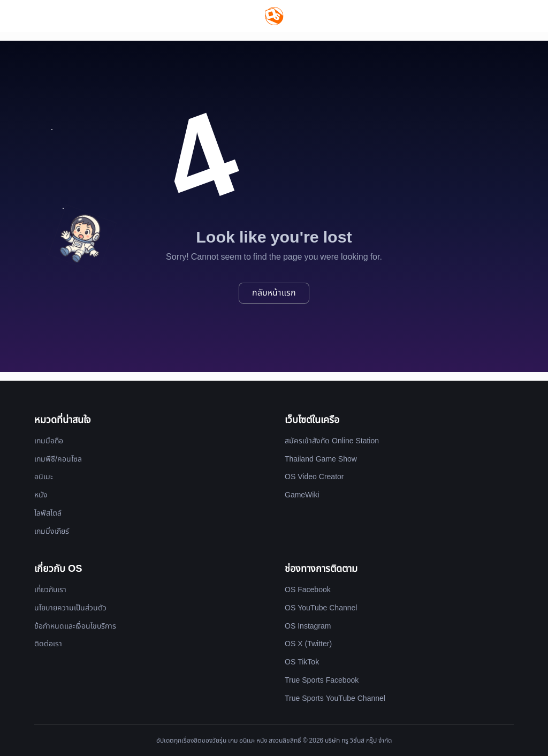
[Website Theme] (515, 16)
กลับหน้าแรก (274, 293)
